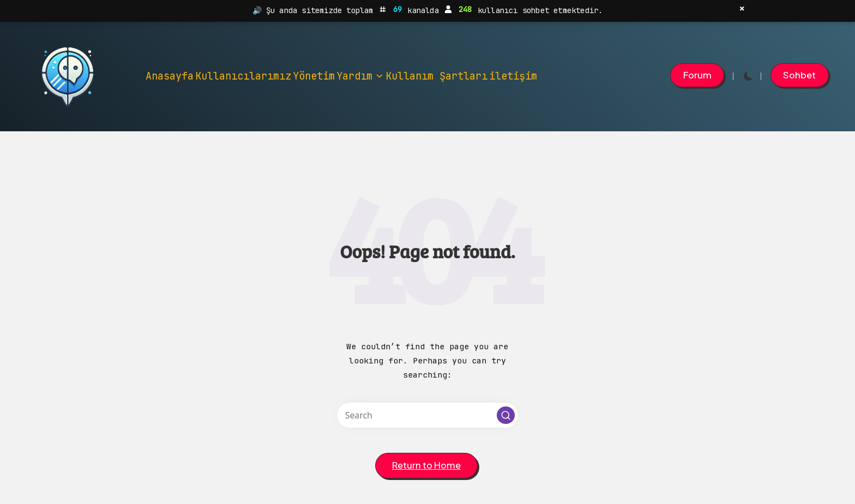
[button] (697, 75)
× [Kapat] (742, 9)
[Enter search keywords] (427, 415)
